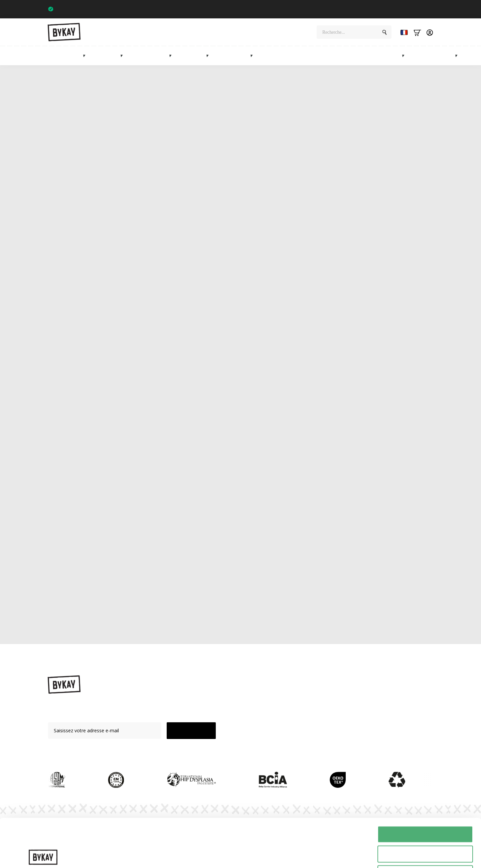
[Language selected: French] (403, 32)
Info (448, 56)
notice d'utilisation (220, 601)
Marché (391, 56)
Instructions (328, 697)
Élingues (108, 56)
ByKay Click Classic (161, 430)
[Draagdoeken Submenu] (124, 55)
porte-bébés (179, 297)
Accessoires (235, 56)
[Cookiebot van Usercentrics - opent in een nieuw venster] (43, 855)
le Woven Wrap (164, 305)
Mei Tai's (268, 720)
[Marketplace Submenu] (405, 55)
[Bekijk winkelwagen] (417, 32)
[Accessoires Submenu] (254, 55)
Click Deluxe (356, 430)
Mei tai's (194, 56)
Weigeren (425, 825)
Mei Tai (310, 488)
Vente (424, 56)
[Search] (384, 32)
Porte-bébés (67, 56)
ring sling (217, 553)
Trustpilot (420, 9)
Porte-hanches (151, 56)
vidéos (148, 601)
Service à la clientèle (337, 743)
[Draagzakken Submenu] (86, 55)
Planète (323, 708)
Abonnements (355, 56)
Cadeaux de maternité (303, 56)
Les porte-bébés (128, 407)
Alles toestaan (425, 786)
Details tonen (361, 855)
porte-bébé (144, 205)
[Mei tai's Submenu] (209, 55)
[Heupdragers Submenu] (172, 55)
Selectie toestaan (425, 806)
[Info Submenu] (458, 55)
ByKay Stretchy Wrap (338, 297)
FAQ (320, 731)
